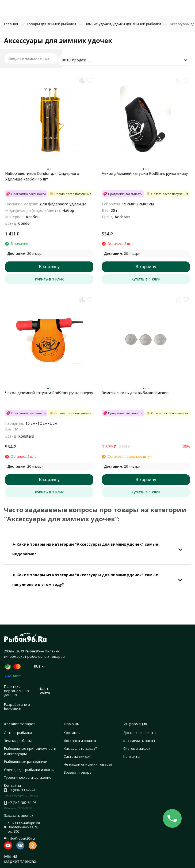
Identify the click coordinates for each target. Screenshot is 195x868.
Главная (11, 24)
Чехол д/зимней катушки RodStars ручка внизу (145, 173)
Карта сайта (45, 691)
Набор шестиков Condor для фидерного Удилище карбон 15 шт (42, 176)
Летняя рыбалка (18, 733)
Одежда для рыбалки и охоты (29, 770)
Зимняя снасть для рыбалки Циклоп (135, 393)
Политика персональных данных (17, 691)
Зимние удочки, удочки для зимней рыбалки (123, 24)
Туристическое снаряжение (28, 777)
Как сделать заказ (139, 741)
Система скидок (77, 756)
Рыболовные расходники (26, 762)
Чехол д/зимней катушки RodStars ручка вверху (49, 393)
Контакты (72, 733)
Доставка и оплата (80, 741)
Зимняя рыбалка (18, 741)
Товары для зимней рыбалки (51, 24)
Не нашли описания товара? (88, 764)
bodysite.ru (13, 709)
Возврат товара (78, 772)
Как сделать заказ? (80, 748)
